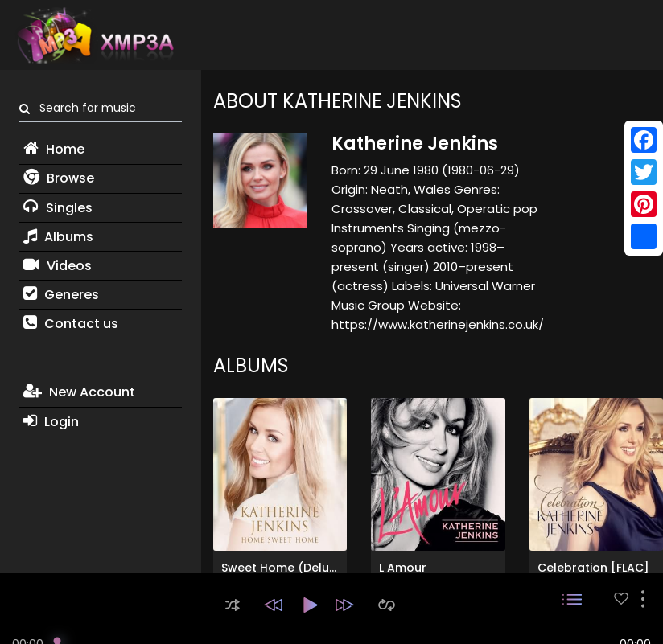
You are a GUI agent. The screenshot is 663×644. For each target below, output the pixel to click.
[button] (233, 605)
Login (51, 422)
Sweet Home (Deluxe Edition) (305, 568)
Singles (58, 208)
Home (54, 149)
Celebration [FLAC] (593, 568)
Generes (61, 295)
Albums (58, 237)
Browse (59, 178)
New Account (79, 392)
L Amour (403, 568)
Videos (58, 266)
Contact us (71, 324)
